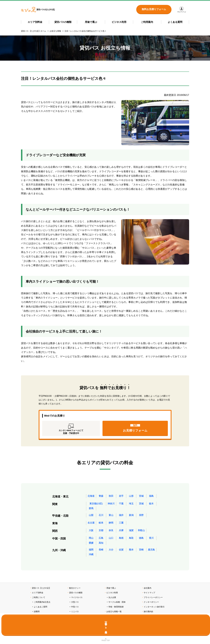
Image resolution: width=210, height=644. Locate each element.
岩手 (121, 497)
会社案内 (148, 591)
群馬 (91, 510)
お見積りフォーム (135, 429)
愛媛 (91, 545)
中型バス (75, 609)
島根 (121, 540)
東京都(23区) (96, 505)
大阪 (91, 532)
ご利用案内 (147, 22)
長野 (141, 517)
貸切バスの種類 (63, 22)
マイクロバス (77, 600)
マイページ (183, 13)
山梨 (91, 517)
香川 (151, 540)
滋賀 (131, 532)
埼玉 (131, 505)
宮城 (141, 497)
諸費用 (37, 614)
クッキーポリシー (151, 605)
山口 (111, 540)
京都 (101, 532)
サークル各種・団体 (117, 605)
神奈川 (111, 505)
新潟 (131, 517)
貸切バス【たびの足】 (41, 591)
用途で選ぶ (91, 22)
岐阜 (101, 525)
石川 (101, 517)
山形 (131, 497)
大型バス (75, 605)
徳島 (141, 540)
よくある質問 (175, 22)
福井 (121, 517)
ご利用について (39, 600)
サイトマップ (149, 595)
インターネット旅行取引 (154, 609)
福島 (151, 497)
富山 (111, 517)
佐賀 (121, 552)
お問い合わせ (149, 624)
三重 (121, 525)
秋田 (111, 497)
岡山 (91, 540)
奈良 (111, 532)
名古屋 (91, 525)
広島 (101, 540)
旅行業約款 (148, 614)
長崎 (101, 552)
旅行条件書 (148, 619)
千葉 (121, 505)
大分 (111, 552)
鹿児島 (151, 552)
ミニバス (75, 614)
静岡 (111, 525)
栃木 (151, 505)
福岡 (91, 552)
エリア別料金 (35, 22)
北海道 (91, 497)
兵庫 (121, 532)
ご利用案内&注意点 (42, 605)
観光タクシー (75, 591)
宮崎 (141, 552)
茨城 (141, 505)
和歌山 (141, 532)
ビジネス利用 (119, 22)
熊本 (131, 552)
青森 (101, 497)
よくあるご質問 (41, 609)
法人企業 (112, 600)
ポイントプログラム (42, 619)
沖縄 (91, 557)
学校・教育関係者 (116, 609)
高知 (101, 545)
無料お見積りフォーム (154, 9)
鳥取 (131, 540)
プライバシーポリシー (153, 600)
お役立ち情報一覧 (114, 614)
